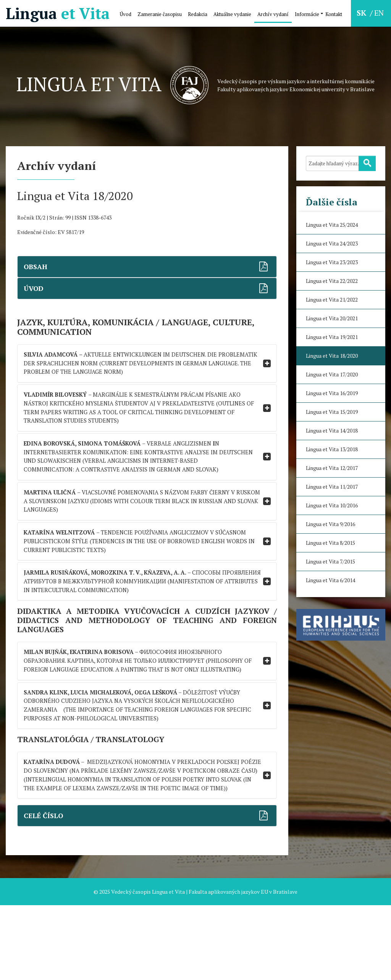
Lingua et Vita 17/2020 (332, 374)
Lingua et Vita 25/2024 (332, 225)
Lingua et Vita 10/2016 (332, 505)
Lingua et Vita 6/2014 (330, 580)
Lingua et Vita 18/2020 (332, 356)
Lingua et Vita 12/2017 (332, 468)
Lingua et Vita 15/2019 (332, 412)
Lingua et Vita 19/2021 (332, 337)
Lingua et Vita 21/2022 (332, 299)
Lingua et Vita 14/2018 (332, 430)
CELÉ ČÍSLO (44, 890)
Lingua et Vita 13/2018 (332, 449)
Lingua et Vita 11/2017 (332, 487)
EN (379, 13)
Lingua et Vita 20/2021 (332, 318)
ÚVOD (35, 288)
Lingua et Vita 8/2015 (330, 543)
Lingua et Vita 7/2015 (330, 561)
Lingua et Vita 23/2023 (332, 262)
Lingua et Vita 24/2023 (332, 243)
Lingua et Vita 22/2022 (332, 281)
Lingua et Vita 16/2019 (332, 393)
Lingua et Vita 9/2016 (330, 524)
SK (362, 13)
